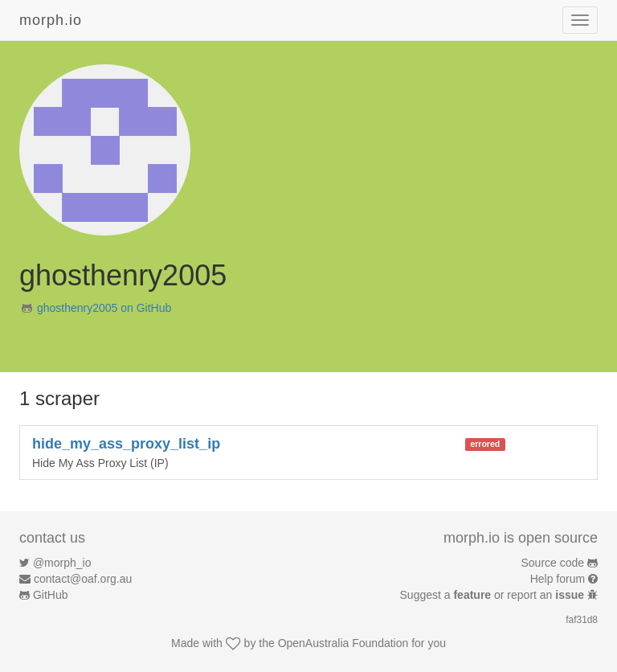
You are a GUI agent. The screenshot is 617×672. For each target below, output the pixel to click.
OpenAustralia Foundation (343, 643)
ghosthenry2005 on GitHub (104, 308)
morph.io (51, 20)
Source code (553, 563)
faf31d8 (582, 620)
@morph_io (62, 563)
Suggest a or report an (494, 595)
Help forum (558, 579)
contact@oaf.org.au (83, 579)
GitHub (51, 595)
